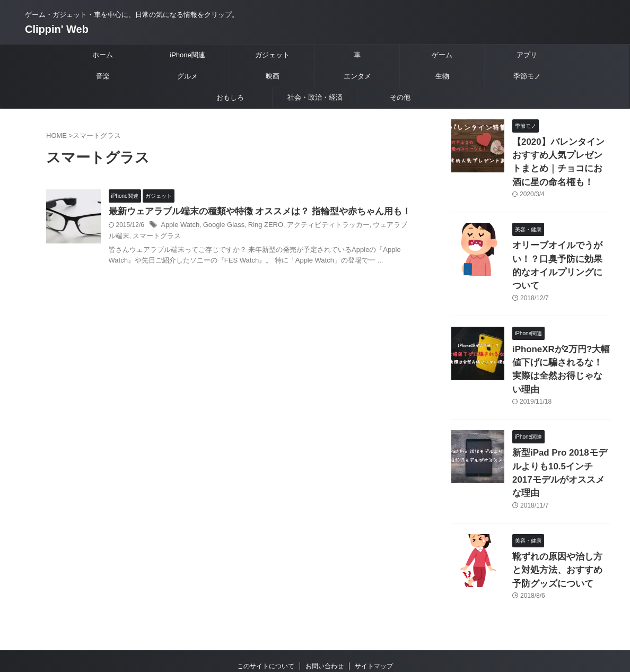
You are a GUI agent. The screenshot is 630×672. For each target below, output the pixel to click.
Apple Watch (204, 240)
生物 (442, 76)
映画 (273, 76)
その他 (400, 97)
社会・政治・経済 (315, 97)
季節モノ (527, 76)
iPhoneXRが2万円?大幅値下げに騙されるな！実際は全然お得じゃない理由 (561, 337)
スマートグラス (185, 250)
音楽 (103, 76)
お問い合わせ (325, 603)
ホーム (103, 55)
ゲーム (442, 55)
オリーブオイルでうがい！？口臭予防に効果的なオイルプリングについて (561, 251)
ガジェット (272, 55)
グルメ (187, 76)
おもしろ (230, 97)
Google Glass (245, 240)
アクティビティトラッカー (342, 240)
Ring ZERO (283, 240)
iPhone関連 (187, 55)
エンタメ (357, 76)
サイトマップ (374, 603)
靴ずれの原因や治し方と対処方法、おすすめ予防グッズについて (561, 508)
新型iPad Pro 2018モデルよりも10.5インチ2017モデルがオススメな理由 (559, 422)
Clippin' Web (57, 29)
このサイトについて (266, 603)
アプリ (527, 55)
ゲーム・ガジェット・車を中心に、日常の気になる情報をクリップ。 (315, 623)
